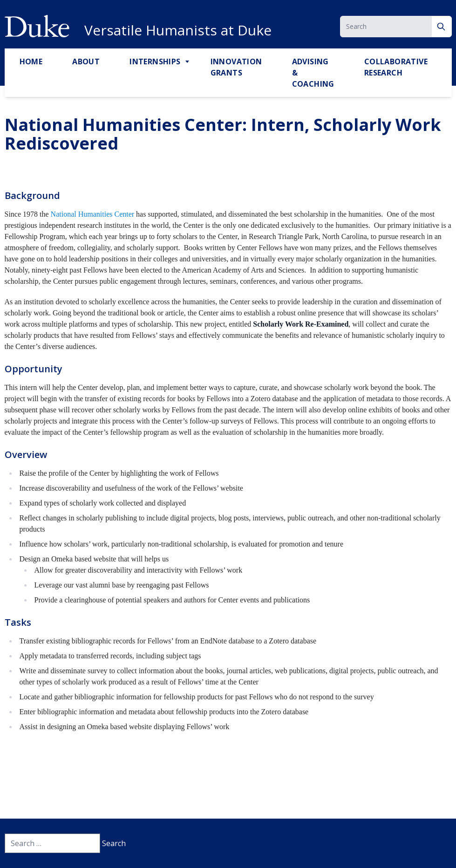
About (86, 62)
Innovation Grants (236, 67)
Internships (155, 62)
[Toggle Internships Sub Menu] (188, 62)
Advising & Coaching (313, 73)
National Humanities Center (93, 214)
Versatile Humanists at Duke (178, 30)
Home (31, 62)
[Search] (442, 27)
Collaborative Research (396, 67)
